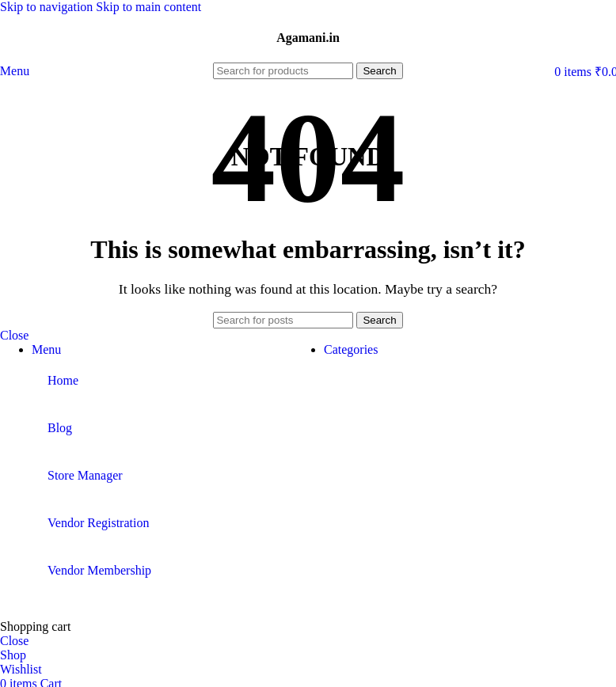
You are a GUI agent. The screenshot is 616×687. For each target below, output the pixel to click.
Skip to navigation (48, 7)
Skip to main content (148, 7)
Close (14, 335)
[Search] (283, 71)
